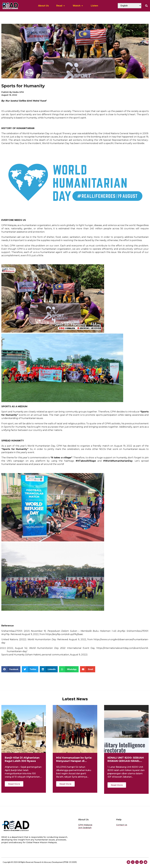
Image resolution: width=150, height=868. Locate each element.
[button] (146, 6)
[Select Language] (130, 6)
